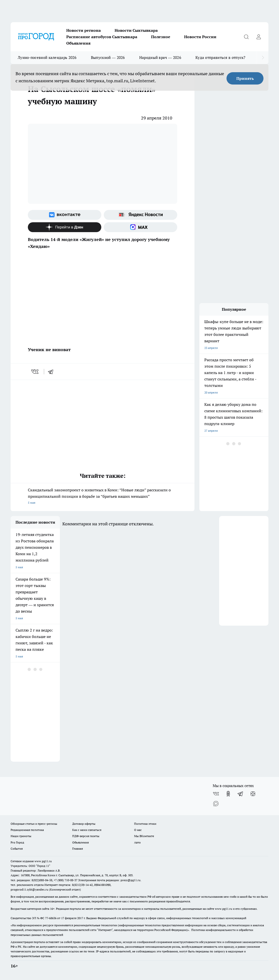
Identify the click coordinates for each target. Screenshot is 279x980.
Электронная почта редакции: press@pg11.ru (109, 880)
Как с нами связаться (87, 830)
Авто (137, 842)
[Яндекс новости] (140, 215)
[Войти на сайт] (259, 37)
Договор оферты (84, 824)
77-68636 (51, 918)
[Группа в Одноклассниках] (228, 794)
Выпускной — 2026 (108, 58)
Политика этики (145, 824)
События (17, 849)
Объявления (78, 43)
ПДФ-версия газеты (86, 836)
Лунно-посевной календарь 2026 (47, 58)
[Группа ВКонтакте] (65, 215)
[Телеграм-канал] (241, 794)
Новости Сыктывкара (136, 30)
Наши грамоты (21, 836)
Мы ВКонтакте (144, 836)
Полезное (161, 37)
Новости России (200, 37)
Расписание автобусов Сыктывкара (102, 37)
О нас (138, 830)
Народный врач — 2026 (160, 58)
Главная (78, 849)
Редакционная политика (27, 830)
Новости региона (84, 30)
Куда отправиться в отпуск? (220, 58)
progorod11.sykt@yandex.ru (29, 889)
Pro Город (17, 842)
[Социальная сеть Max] (140, 227)
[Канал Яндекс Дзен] (65, 227)
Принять (245, 78)
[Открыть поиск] (246, 37)
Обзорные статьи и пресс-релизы (34, 824)
